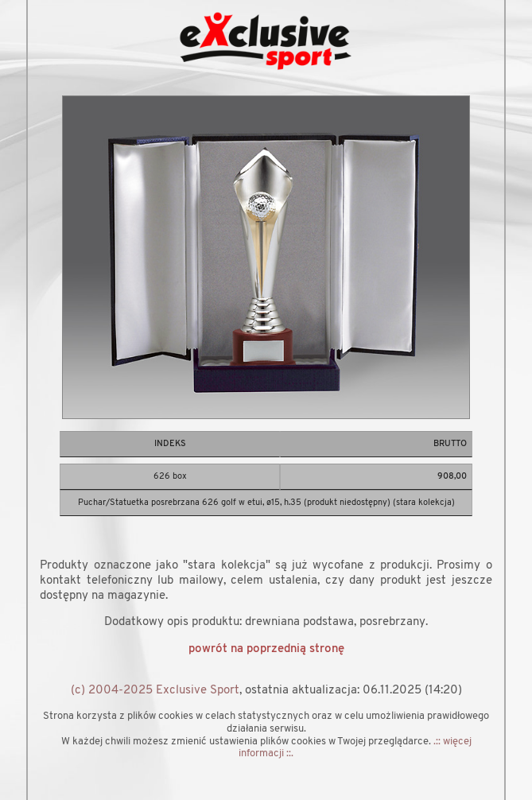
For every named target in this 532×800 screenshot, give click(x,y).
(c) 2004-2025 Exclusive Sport (155, 691)
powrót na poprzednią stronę (266, 649)
